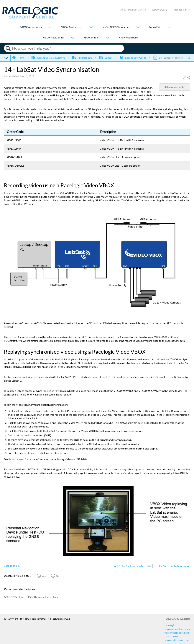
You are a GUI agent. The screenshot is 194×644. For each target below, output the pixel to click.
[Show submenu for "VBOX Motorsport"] (91, 28)
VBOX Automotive (31, 27)
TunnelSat (155, 27)
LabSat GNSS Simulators (116, 27)
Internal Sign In (181, 10)
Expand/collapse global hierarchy (6, 58)
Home (18, 58)
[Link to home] (30, 18)
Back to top (10, 566)
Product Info (82, 58)
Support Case (159, 10)
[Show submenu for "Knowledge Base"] (146, 38)
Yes (44, 576)
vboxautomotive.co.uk (177, 629)
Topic (22, 597)
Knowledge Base (128, 37)
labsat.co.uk (171, 636)
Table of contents (174, 87)
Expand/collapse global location (188, 57)
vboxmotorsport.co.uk (177, 633)
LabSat (106, 58)
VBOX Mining (91, 37)
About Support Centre (133, 10)
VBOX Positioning (54, 37)
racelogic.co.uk (173, 625)
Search (8, 48)
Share (188, 78)
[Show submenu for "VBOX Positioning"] (72, 38)
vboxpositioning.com (177, 640)
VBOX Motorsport (72, 27)
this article (14, 459)
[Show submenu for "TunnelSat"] (169, 28)
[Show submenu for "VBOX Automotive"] (50, 28)
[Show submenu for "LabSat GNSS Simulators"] (138, 28)
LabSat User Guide (133, 58)
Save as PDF (184, 78)
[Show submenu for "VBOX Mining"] (108, 38)
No (58, 576)
